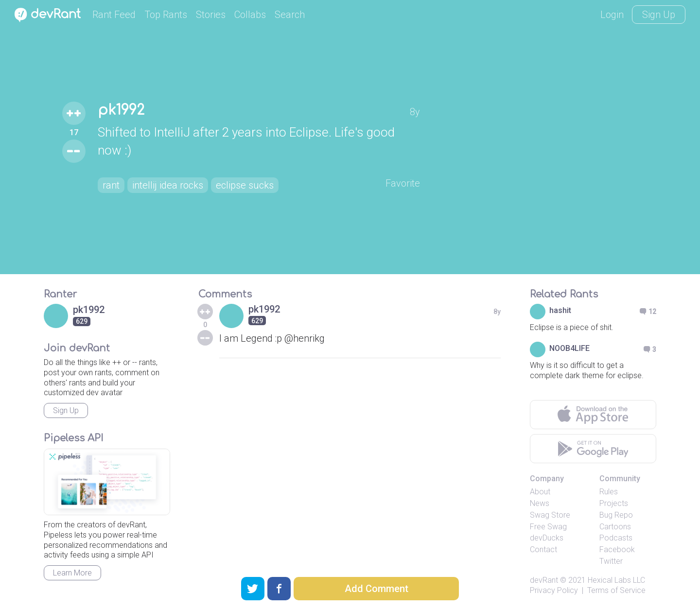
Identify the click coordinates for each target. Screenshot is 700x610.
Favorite (403, 183)
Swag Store (550, 515)
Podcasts (616, 538)
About (540, 492)
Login (612, 15)
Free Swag (548, 527)
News (540, 503)
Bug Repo (616, 515)
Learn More (72, 573)
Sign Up (659, 15)
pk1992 (121, 110)
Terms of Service (616, 590)
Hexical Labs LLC (616, 580)
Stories (211, 15)
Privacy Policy (554, 590)
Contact (543, 549)
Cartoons (615, 527)
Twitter (611, 561)
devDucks (547, 538)
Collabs (250, 15)
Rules (609, 492)
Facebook (617, 549)
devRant (544, 580)
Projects (614, 503)
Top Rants (166, 15)
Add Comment (376, 589)
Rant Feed (114, 15)
